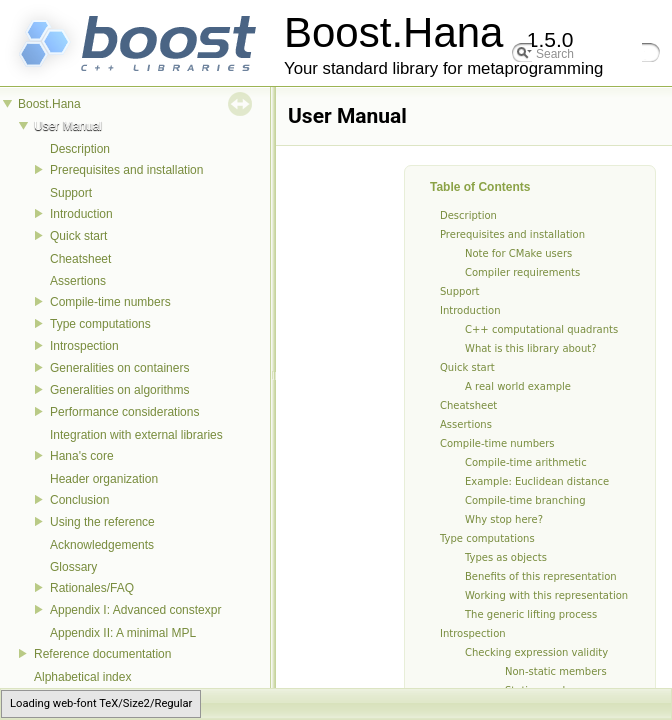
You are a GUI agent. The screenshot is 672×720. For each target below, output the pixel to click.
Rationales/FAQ (92, 588)
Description (80, 149)
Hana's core (82, 456)
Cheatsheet (80, 259)
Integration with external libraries (136, 435)
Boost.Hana (49, 104)
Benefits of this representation (541, 576)
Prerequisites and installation (126, 170)
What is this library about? (531, 348)
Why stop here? (504, 519)
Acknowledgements (102, 545)
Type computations (100, 324)
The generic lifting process (531, 614)
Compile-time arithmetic (526, 462)
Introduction (81, 214)
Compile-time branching (525, 500)
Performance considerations (124, 412)
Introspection (84, 346)
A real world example (518, 386)
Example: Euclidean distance (537, 481)
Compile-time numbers (110, 302)
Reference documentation (102, 654)
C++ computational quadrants (541, 329)
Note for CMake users (518, 253)
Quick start (78, 236)
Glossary (73, 567)
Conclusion (79, 500)
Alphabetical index (82, 677)
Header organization (104, 479)
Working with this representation (546, 595)
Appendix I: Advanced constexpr (135, 610)
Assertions (78, 281)
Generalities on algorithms (119, 390)
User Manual (68, 126)
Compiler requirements (522, 272)
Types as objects (506, 557)
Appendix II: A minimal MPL (123, 633)
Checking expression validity (536, 652)
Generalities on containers (119, 368)
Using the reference (102, 522)
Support (71, 193)
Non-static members (556, 671)
